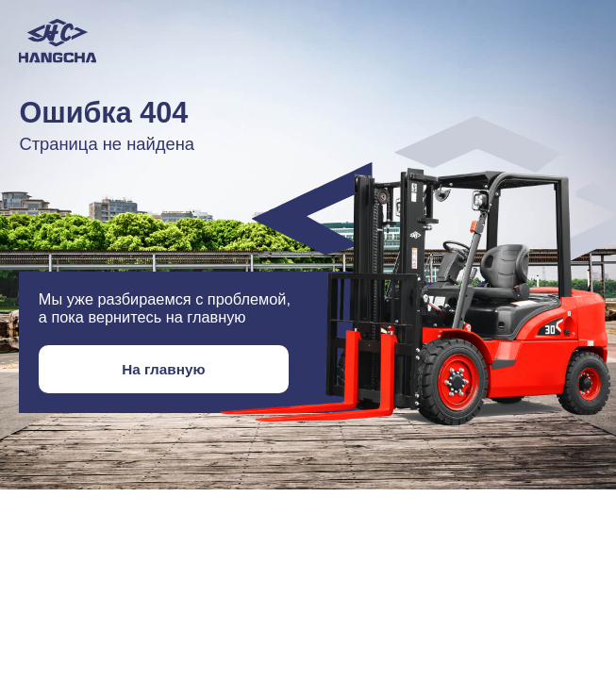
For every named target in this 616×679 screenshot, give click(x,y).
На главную (163, 369)
